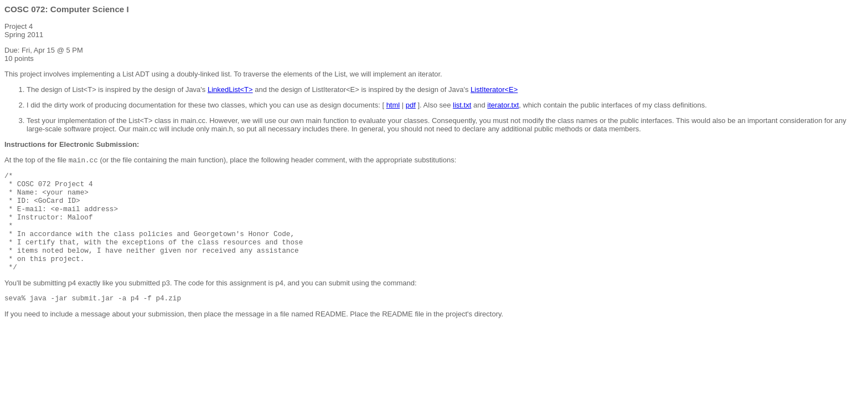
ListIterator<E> (494, 89)
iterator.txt (503, 105)
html (393, 105)
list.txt (462, 105)
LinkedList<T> (230, 89)
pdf (411, 105)
